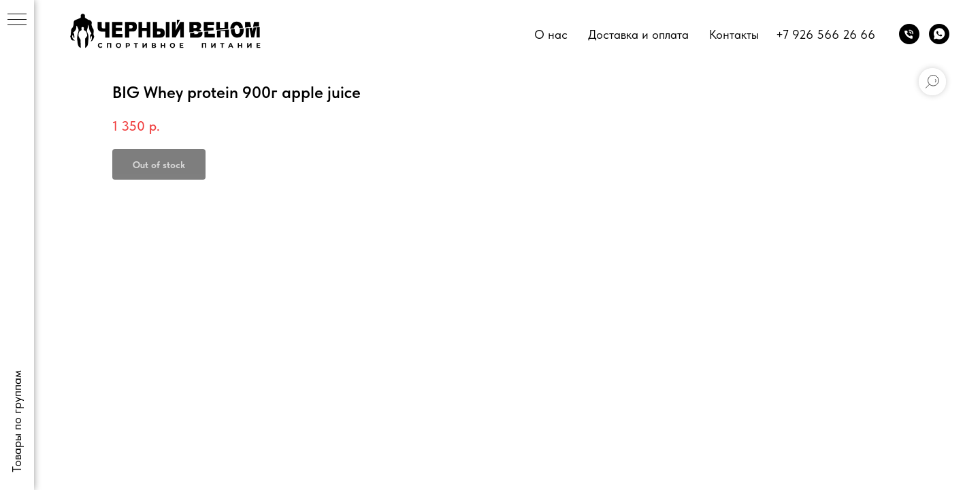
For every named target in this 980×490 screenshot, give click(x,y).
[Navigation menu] (17, 20)
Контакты (734, 34)
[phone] (909, 34)
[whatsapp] (939, 34)
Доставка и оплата (638, 34)
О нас (551, 34)
